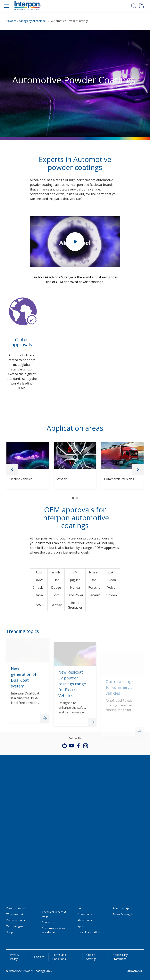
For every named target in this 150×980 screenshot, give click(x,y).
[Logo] (28, 6)
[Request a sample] (141, 6)
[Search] (134, 6)
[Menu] (6, 6)
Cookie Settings (91, 957)
